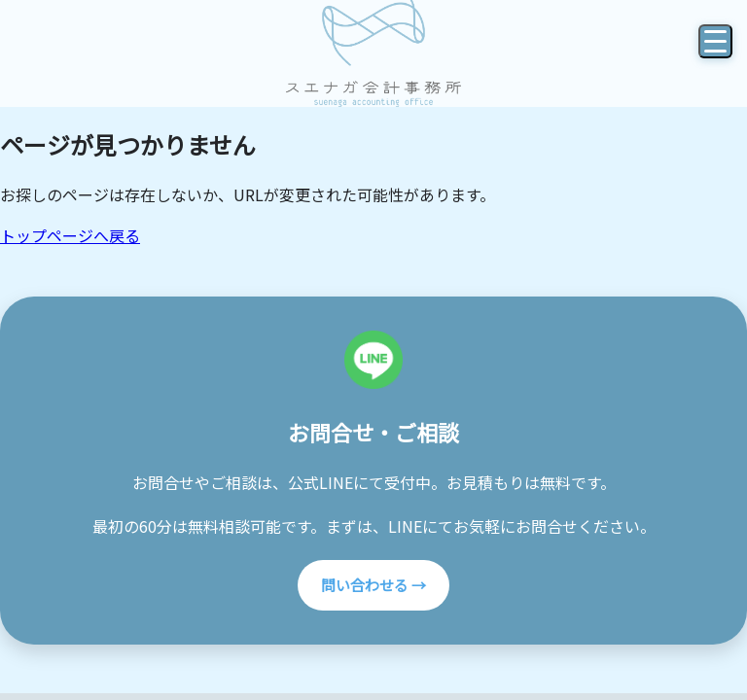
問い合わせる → (373, 585)
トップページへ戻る (70, 235)
